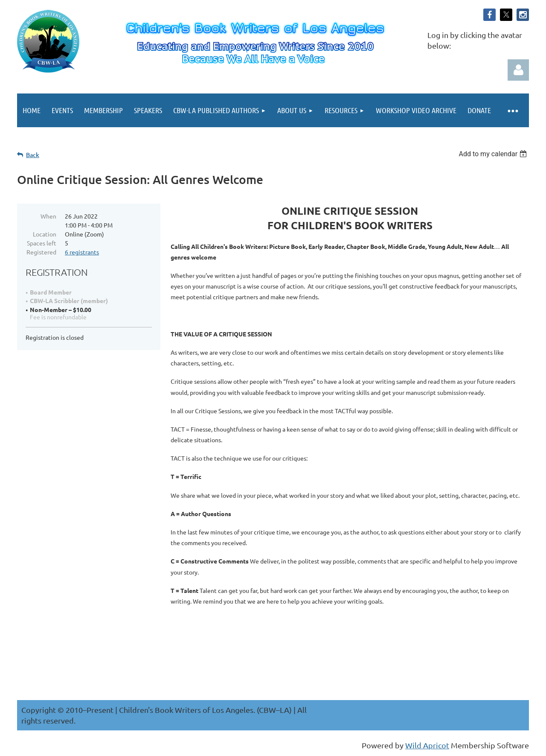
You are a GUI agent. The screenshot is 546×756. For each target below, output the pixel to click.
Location (45, 234)
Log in (518, 70)
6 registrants (82, 252)
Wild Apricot (427, 745)
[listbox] (494, 154)
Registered (41, 252)
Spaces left (42, 243)
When (48, 216)
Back (33, 155)
